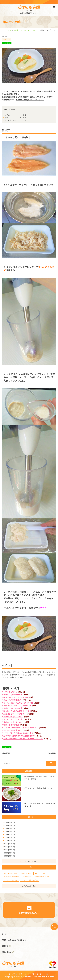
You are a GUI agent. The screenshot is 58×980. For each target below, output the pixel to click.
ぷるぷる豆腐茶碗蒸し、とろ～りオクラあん (21, 728)
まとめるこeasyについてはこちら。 (30, 100)
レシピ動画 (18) (27, 877)
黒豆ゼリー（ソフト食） (13, 717)
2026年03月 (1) (10, 825)
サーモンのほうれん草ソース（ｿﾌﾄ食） (19, 703)
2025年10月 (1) (10, 835)
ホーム (4, 934)
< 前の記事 (6, 753)
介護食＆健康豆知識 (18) (42, 877)
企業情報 (5, 946)
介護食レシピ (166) (26, 873)
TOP (10, 30)
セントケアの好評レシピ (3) (29, 880)
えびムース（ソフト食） (13, 722)
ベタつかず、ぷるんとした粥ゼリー (17, 706)
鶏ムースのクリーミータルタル (16, 697)
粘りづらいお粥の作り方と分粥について (19, 736)
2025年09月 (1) (10, 838)
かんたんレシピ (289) (10, 873)
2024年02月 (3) (10, 856)
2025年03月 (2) (10, 844)
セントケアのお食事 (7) (11, 880)
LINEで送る (7, 43)
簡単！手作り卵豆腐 (11, 725)
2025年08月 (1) (10, 841)
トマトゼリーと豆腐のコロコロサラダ (18, 733)
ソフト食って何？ (10, 692)
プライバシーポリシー (38, 974)
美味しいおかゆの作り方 (13, 695)
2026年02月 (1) (10, 829)
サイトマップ (25, 974)
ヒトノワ (12, 974)
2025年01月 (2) (10, 850)
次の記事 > (52, 753)
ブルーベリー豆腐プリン (13, 730)
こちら (43, 608)
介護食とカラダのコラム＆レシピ (26, 30)
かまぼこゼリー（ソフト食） (15, 714)
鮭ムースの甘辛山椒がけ (13, 700)
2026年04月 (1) (10, 822)
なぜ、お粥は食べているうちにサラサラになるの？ (23, 739)
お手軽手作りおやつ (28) (11, 877)
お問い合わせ (6, 952)
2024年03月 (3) (10, 853)
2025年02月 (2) (10, 847)
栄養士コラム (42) (40, 873)
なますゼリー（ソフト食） (14, 719)
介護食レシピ (6, 40)
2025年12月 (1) (10, 832)
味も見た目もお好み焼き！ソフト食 (17, 711)
